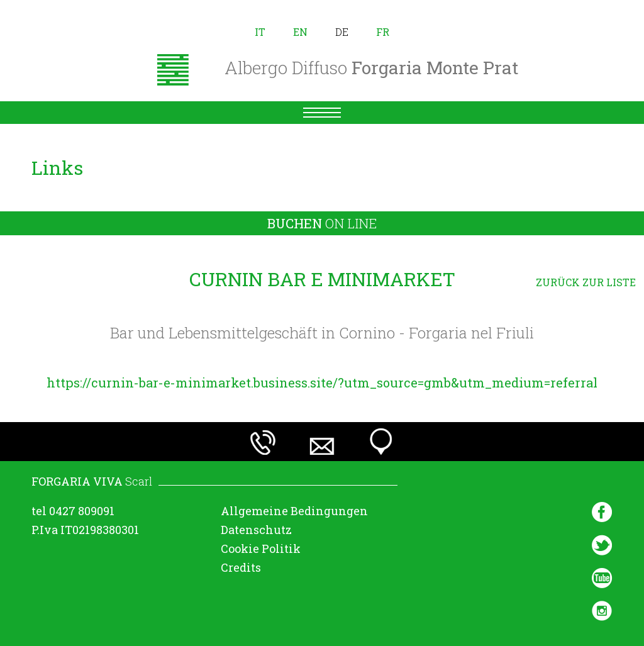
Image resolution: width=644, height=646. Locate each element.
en (300, 32)
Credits (241, 567)
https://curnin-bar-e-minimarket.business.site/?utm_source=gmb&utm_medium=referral (322, 382)
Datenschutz (256, 530)
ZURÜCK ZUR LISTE (586, 282)
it (260, 32)
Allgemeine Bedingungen (294, 511)
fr (383, 32)
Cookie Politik (261, 549)
